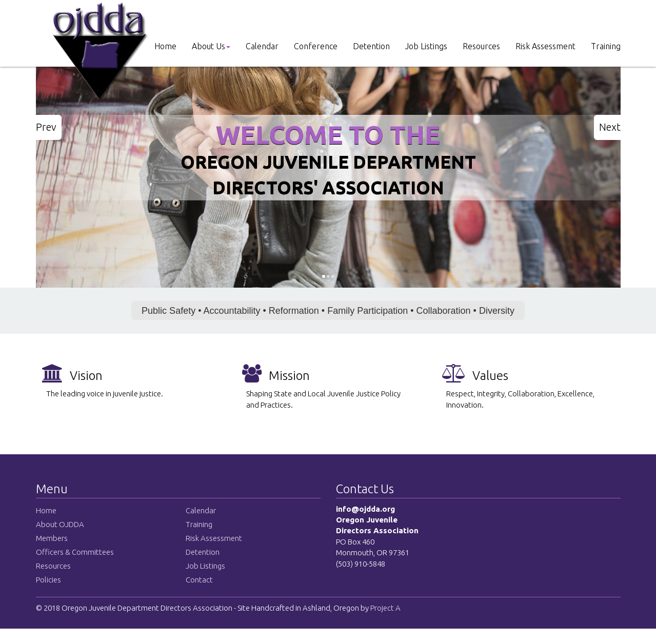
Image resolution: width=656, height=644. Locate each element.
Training (606, 46)
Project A (385, 608)
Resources (481, 46)
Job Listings (426, 46)
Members (52, 538)
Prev (46, 127)
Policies (48, 580)
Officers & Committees (75, 552)
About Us (211, 46)
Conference (316, 46)
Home (165, 46)
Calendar (262, 46)
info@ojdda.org (365, 509)
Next (610, 127)
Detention (371, 46)
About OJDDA (60, 524)
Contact (199, 580)
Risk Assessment (545, 46)
